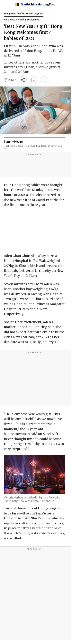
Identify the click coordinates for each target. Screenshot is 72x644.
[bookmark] (33, 80)
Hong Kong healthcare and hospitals (24, 14)
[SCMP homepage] (35, 4)
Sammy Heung (13, 142)
